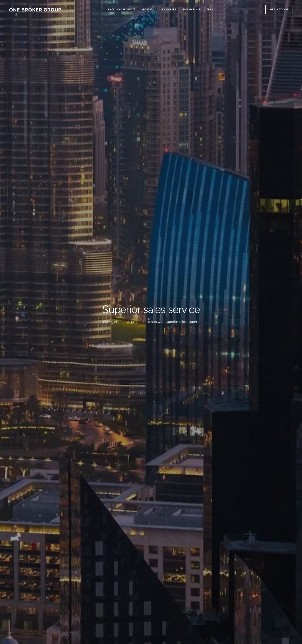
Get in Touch (279, 9)
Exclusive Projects (122, 9)
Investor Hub (192, 9)
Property (148, 9)
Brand (211, 9)
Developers (168, 9)
